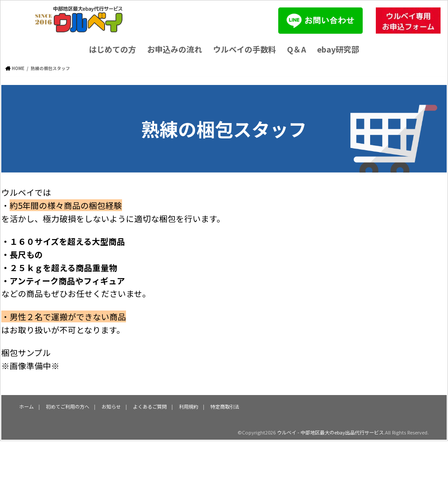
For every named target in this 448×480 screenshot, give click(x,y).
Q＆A (297, 49)
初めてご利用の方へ (68, 406)
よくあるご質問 (150, 406)
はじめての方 (112, 49)
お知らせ (111, 406)
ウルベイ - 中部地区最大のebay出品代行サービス (330, 432)
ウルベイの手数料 (245, 49)
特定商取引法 (225, 406)
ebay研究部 (338, 49)
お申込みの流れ (175, 49)
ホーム (26, 406)
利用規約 (189, 406)
